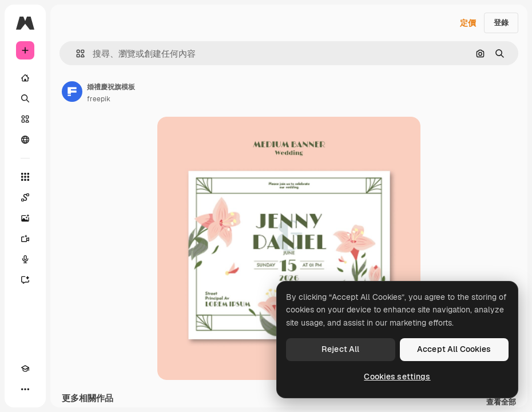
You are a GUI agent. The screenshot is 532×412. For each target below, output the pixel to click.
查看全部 (501, 403)
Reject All (340, 349)
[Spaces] (25, 197)
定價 (468, 23)
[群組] (25, 140)
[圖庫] (25, 119)
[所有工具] (25, 177)
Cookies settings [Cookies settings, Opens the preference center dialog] (397, 377)
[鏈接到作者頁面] (72, 92)
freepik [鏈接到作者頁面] (99, 99)
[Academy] (25, 369)
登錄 (501, 23)
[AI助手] (25, 280)
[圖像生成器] (25, 218)
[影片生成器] (25, 239)
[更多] (25, 389)
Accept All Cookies (454, 349)
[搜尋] (25, 98)
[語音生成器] (25, 259)
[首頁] (25, 78)
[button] (76, 54)
